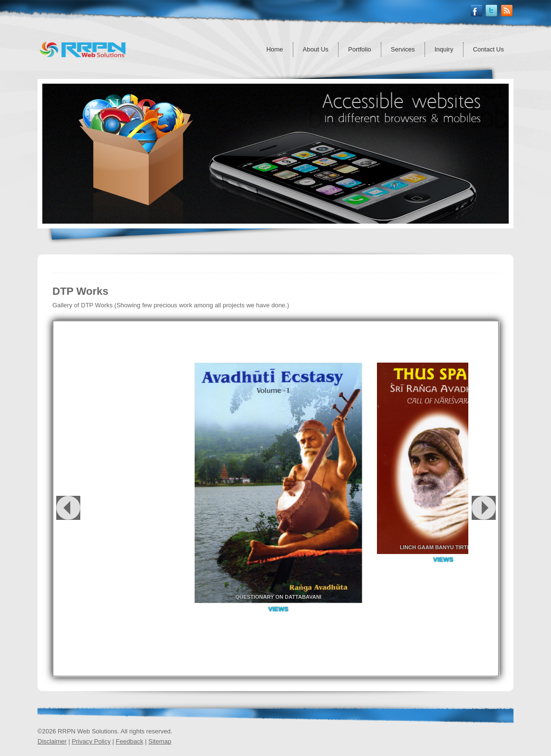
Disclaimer (52, 741)
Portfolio (360, 49)
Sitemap (160, 741)
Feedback (130, 741)
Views (278, 609)
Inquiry (444, 49)
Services (403, 49)
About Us (316, 49)
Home (275, 49)
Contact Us (488, 49)
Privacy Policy (91, 741)
